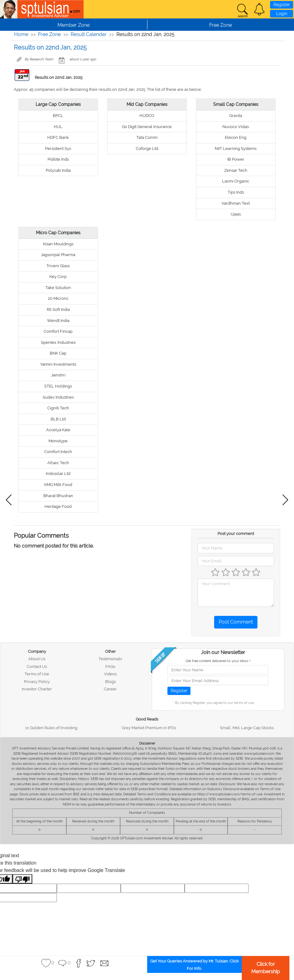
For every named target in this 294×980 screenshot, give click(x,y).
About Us (37, 659)
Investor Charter (37, 689)
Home (21, 34)
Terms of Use (37, 674)
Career (110, 689)
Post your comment (236, 534)
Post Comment (236, 622)
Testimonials (110, 659)
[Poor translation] (22, 879)
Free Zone (49, 34)
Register (282, 5)
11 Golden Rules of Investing (51, 728)
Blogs (110, 682)
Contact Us (37, 667)
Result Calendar (89, 34)
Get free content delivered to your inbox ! (218, 661)
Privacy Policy (37, 682)
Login (282, 14)
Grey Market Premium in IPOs (149, 728)
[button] (259, 9)
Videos (110, 674)
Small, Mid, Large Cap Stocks (247, 728)
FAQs (110, 667)
